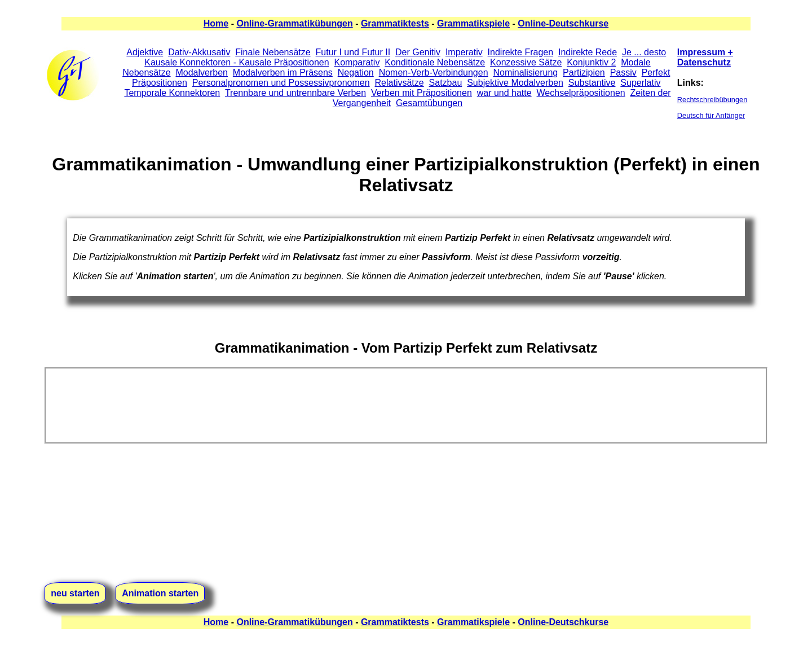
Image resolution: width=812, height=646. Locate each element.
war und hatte (504, 93)
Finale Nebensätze (273, 52)
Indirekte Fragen (521, 52)
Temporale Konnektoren (172, 93)
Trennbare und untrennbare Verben (295, 93)
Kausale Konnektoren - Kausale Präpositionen (237, 62)
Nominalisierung (525, 72)
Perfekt (656, 72)
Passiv (623, 72)
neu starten (75, 593)
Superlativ (640, 83)
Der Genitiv (418, 52)
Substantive (592, 83)
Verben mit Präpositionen (422, 93)
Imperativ (464, 52)
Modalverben (202, 72)
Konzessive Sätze (526, 62)
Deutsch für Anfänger (711, 115)
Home (216, 23)
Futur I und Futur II (353, 52)
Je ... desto (644, 52)
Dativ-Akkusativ (199, 52)
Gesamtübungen (429, 103)
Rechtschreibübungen (712, 100)
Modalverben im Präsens (283, 72)
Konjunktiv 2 (591, 62)
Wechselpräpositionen (581, 93)
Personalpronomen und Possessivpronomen (281, 83)
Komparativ (357, 62)
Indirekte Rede (588, 52)
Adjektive (145, 52)
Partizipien (584, 72)
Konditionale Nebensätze (435, 62)
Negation (356, 72)
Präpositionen (160, 83)
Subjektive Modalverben (515, 83)
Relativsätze (400, 83)
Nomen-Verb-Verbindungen (434, 72)
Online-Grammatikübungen (294, 23)
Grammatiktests (395, 23)
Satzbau (446, 83)
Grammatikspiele (473, 23)
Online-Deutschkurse (563, 23)
